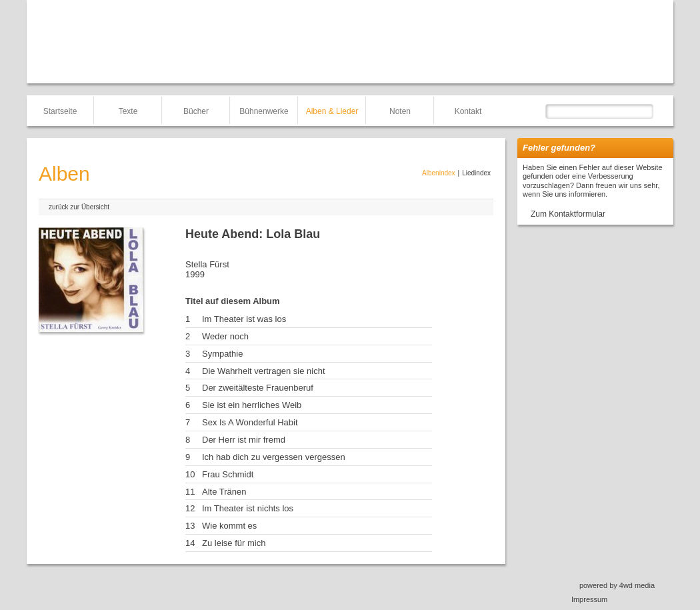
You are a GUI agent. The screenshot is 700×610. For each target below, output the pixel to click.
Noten (400, 111)
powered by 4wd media (617, 585)
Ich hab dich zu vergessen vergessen (274, 457)
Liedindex (476, 173)
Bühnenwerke (264, 111)
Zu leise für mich (234, 543)
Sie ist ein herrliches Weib (252, 405)
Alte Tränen (224, 492)
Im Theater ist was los (244, 319)
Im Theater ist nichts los (248, 508)
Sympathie (222, 354)
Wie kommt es (229, 526)
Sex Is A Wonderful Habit (250, 422)
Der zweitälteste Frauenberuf (258, 388)
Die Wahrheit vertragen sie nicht (264, 371)
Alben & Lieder (332, 111)
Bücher (196, 111)
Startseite (60, 111)
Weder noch (225, 336)
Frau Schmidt (228, 474)
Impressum (589, 599)
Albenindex (438, 173)
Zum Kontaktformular (568, 214)
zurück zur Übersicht (79, 207)
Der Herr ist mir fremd (244, 440)
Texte (128, 111)
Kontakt (468, 111)
